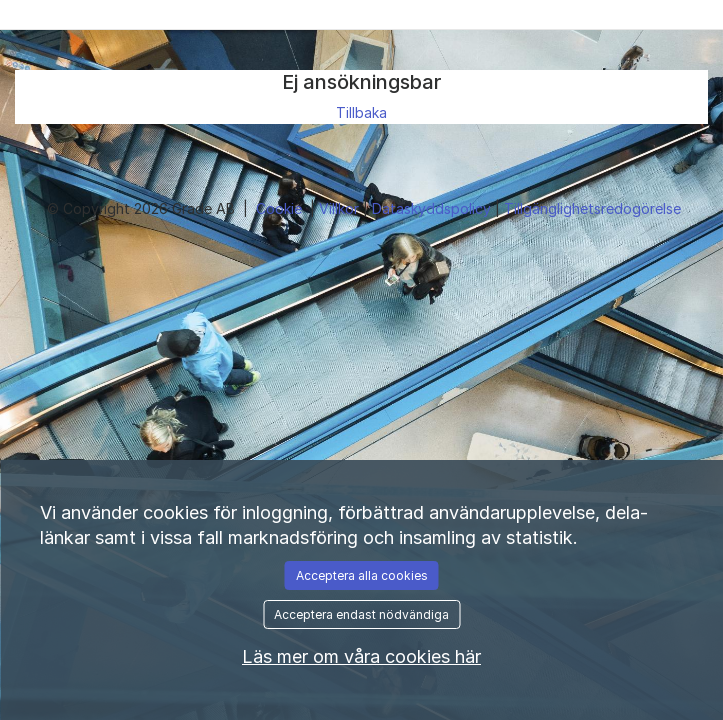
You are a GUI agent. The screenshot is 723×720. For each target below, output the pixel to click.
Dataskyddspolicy (433, 208)
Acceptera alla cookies (362, 575)
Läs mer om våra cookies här (361, 656)
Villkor (341, 208)
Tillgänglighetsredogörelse (592, 208)
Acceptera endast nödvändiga (361, 614)
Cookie (281, 208)
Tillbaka (361, 112)
